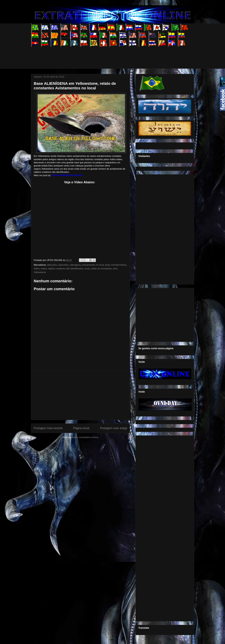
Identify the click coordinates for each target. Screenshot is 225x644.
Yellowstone (40, 272)
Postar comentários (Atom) (85, 437)
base (108, 265)
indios (44, 269)
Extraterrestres (119, 265)
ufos (115, 269)
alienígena (75, 265)
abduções (52, 265)
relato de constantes (101, 269)
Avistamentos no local (93, 265)
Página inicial (81, 428)
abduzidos (64, 265)
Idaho (37, 269)
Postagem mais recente (48, 428)
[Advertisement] (95, 55)
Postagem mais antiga (114, 428)
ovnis (87, 269)
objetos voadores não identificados (66, 269)
